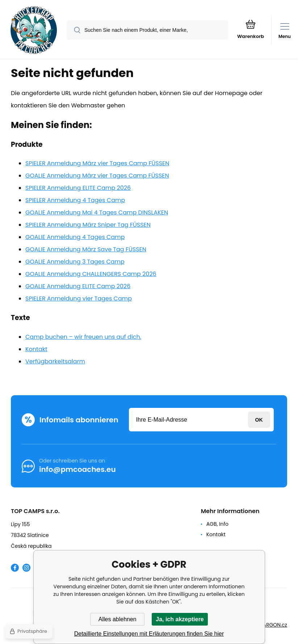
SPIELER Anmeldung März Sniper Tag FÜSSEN (88, 225)
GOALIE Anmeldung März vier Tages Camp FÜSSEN (97, 176)
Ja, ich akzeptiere (180, 619)
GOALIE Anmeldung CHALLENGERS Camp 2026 (91, 274)
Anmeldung (259, 420)
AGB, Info (217, 524)
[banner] (34, 30)
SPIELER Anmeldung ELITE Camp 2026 (78, 188)
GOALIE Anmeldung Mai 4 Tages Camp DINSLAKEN (97, 212)
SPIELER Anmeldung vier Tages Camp (79, 298)
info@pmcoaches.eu (77, 469)
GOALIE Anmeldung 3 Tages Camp (75, 262)
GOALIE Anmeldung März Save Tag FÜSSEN (86, 249)
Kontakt (36, 349)
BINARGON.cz (271, 625)
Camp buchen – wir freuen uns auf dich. (83, 337)
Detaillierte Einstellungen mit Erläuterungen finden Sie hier (149, 634)
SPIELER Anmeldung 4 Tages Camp (75, 200)
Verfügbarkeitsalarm (55, 361)
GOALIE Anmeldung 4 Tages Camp (75, 237)
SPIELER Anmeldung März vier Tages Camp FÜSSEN (97, 163)
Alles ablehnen (117, 619)
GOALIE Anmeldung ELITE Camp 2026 (78, 286)
